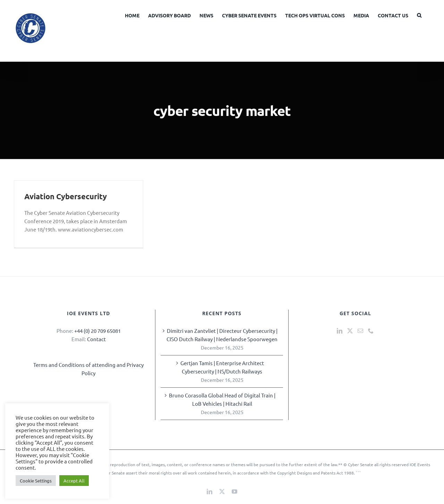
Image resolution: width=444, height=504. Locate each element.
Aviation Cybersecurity (66, 196)
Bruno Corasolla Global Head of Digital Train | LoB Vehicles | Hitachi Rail (222, 399)
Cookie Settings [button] (36, 481)
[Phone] (371, 331)
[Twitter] (350, 331)
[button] (419, 15)
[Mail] (360, 331)
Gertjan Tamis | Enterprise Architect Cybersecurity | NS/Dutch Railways (222, 367)
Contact (96, 339)
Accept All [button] (74, 481)
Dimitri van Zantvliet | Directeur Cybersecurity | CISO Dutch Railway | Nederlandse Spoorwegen (222, 335)
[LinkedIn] (340, 331)
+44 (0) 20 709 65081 (97, 331)
